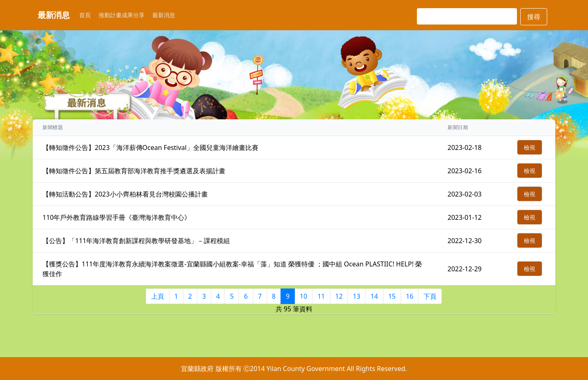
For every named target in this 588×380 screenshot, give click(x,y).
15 (392, 296)
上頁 (158, 296)
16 (410, 296)
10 (303, 296)
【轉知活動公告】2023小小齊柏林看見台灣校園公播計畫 (125, 194)
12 (339, 296)
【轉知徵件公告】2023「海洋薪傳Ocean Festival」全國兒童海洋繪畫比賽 (150, 148)
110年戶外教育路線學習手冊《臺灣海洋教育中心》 (117, 217)
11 (321, 296)
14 (374, 296)
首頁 (85, 15)
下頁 (430, 296)
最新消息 (164, 15)
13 (356, 296)
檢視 (530, 147)
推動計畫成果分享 (122, 15)
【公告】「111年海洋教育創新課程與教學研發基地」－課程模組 (136, 241)
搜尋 (534, 17)
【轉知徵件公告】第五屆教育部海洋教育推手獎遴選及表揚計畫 (134, 171)
